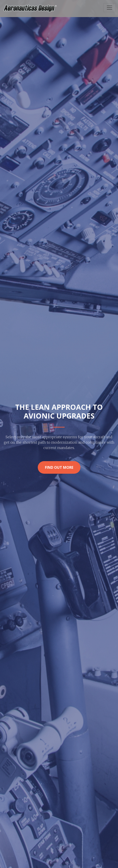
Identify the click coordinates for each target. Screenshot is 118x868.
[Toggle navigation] (110, 8)
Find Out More (59, 467)
